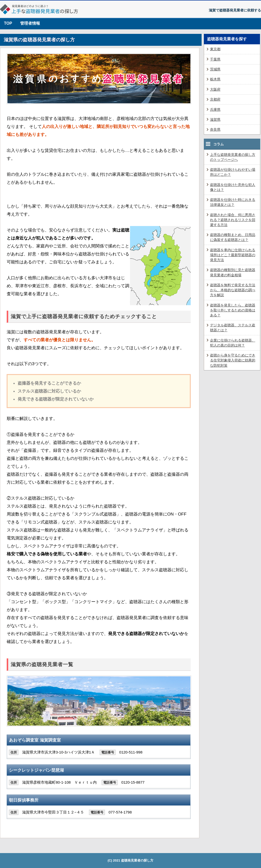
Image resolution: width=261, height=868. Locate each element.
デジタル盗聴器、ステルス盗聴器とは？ (233, 328)
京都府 (215, 99)
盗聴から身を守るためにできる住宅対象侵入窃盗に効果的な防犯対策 (233, 360)
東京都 (215, 49)
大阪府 (215, 89)
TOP (8, 23)
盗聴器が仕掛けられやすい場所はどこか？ (233, 172)
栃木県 (215, 79)
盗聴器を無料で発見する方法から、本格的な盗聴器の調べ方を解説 (233, 290)
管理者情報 (30, 23)
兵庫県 (215, 110)
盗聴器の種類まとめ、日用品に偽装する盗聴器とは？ (233, 237)
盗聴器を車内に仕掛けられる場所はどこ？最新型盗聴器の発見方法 (233, 255)
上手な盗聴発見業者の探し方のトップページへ (233, 157)
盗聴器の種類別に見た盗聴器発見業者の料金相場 (233, 272)
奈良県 (215, 129)
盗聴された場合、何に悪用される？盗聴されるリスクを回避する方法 (233, 220)
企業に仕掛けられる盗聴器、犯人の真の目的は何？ (233, 343)
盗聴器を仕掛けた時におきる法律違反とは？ (233, 202)
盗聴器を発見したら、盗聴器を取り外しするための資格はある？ (233, 310)
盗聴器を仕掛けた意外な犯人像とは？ (233, 187)
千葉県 (215, 59)
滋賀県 (215, 119)
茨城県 (215, 69)
